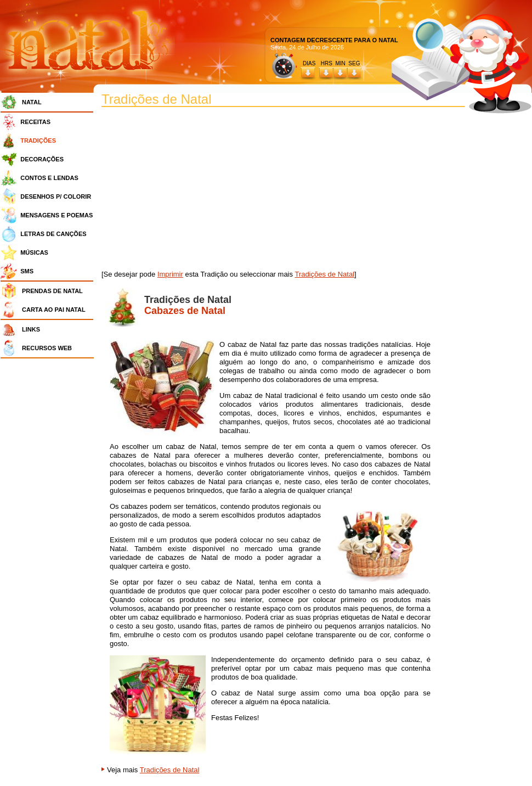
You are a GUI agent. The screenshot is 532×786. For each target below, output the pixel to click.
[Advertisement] (50, 527)
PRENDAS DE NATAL (52, 291)
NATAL (32, 102)
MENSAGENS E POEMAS (56, 215)
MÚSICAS (34, 252)
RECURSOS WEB (47, 348)
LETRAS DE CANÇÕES (53, 234)
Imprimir (170, 274)
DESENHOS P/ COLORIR (56, 196)
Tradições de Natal (324, 274)
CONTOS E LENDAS (49, 178)
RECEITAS (35, 122)
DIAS (309, 63)
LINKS (31, 329)
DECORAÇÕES (42, 159)
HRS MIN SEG (341, 63)
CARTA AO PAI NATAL (54, 310)
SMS (27, 271)
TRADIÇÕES (38, 141)
